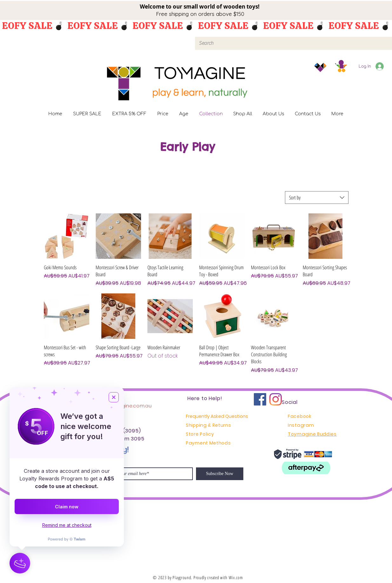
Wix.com (236, 577)
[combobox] (317, 198)
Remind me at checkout (67, 525)
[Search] (293, 43)
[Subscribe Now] (220, 474)
